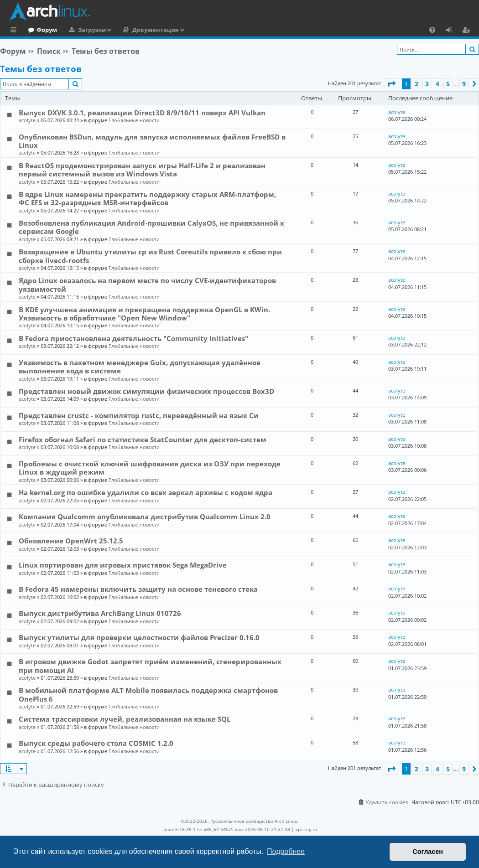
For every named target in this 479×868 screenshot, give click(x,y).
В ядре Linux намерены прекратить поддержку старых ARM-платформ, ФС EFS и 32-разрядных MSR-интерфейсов (147, 198)
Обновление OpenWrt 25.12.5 (71, 541)
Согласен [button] (428, 852)
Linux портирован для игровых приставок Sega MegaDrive (123, 565)
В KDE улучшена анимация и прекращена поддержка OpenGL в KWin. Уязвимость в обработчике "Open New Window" (144, 314)
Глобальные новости (134, 120)
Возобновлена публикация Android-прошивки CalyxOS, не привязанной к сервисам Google (151, 227)
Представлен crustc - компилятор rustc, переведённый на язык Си (139, 415)
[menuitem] (432, 30)
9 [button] (464, 84)
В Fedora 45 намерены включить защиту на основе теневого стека (138, 589)
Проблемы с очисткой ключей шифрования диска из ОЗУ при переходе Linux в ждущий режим (150, 468)
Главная (41, 30)
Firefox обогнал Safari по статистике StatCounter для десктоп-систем (143, 439)
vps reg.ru (306, 829)
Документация (193, 30)
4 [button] (437, 84)
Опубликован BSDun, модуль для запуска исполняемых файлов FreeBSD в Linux (152, 141)
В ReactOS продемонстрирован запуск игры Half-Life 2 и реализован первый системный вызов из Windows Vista (142, 170)
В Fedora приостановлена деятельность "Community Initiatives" (133, 338)
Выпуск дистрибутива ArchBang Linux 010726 (100, 613)
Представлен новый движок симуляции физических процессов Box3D (146, 391)
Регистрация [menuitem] (468, 31)
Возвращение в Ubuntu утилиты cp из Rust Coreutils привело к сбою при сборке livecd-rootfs (150, 256)
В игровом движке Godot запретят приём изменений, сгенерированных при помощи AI (150, 666)
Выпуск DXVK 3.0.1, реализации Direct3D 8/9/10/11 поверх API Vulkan (142, 113)
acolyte (27, 120)
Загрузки (129, 30)
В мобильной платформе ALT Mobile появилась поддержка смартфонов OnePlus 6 (148, 694)
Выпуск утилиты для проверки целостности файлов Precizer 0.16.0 (139, 637)
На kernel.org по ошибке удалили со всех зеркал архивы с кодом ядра (146, 492)
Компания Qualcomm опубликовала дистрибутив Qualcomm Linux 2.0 (145, 517)
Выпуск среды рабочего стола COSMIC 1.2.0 (96, 743)
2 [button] (417, 84)
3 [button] (427, 84)
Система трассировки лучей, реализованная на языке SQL (125, 719)
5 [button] (448, 84)
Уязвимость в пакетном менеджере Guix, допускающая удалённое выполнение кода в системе (140, 367)
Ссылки (15, 31)
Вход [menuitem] (452, 31)
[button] (391, 84)
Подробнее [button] (286, 851)
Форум (84, 30)
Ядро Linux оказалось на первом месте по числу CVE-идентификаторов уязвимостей (147, 284)
